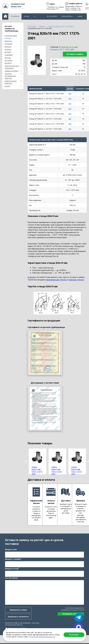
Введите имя (11, 550)
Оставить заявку (75, 54)
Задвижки (9, 55)
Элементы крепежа (11, 71)
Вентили (8, 52)
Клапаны (8, 47)
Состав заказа (11, 578)
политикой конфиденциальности (42, 637)
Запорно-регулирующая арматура (10, 76)
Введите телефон (13, 559)
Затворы (8, 49)
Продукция (15, 16)
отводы (31, 277)
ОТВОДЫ (8, 38)
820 (70, 94)
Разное (7, 86)
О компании (38, 17)
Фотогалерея (52, 16)
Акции (80, 16)
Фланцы (8, 58)
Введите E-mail (12, 569)
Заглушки (8, 60)
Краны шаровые (11, 36)
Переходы (8, 41)
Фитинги (8, 63)
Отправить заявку (71, 614)
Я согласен (74, 635)
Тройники (8, 44)
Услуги (27, 16)
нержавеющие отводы (56, 280)
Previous (26, 461)
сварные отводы (76, 280)
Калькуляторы (67, 16)
